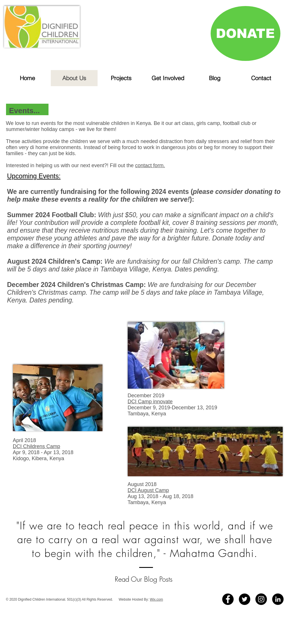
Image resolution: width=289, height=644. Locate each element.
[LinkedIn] (278, 599)
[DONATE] (246, 33)
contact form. (150, 165)
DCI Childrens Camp (37, 446)
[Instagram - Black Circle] (261, 599)
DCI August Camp (148, 490)
